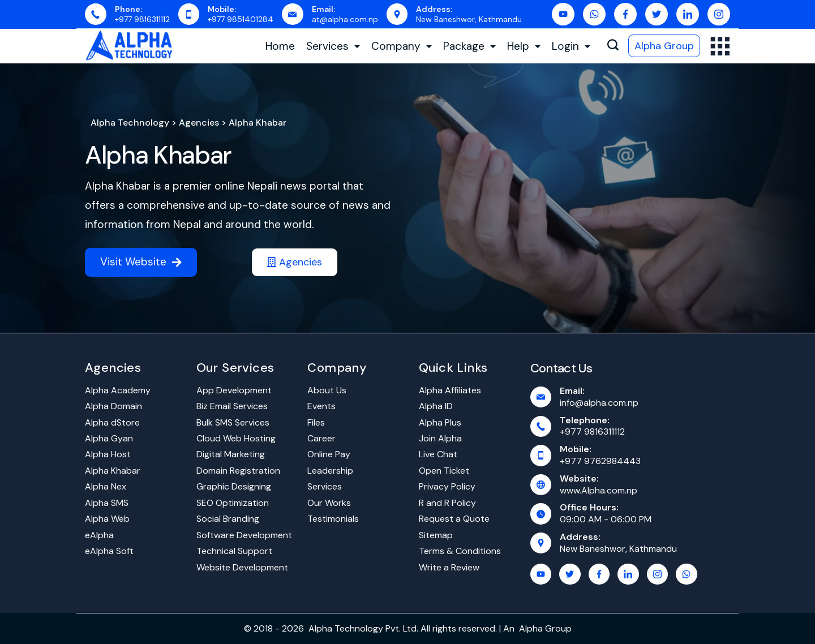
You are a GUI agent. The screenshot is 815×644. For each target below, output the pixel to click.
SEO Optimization (233, 503)
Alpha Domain (113, 406)
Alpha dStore (112, 422)
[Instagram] (719, 14)
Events (321, 406)
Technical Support (234, 551)
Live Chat (438, 454)
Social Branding (228, 519)
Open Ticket (444, 471)
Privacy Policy (447, 486)
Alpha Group (664, 46)
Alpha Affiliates (450, 390)
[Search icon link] (613, 46)
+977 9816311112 (142, 19)
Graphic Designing (234, 486)
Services (333, 46)
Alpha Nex (106, 486)
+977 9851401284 (241, 19)
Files (316, 422)
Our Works (329, 503)
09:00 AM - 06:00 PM (606, 519)
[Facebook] (625, 14)
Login (571, 46)
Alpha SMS (107, 503)
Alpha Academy (118, 390)
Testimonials (333, 519)
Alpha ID (436, 406)
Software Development (244, 535)
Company (402, 46)
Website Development (242, 567)
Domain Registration (238, 471)
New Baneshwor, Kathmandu (469, 19)
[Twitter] (657, 14)
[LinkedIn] (688, 14)
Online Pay (329, 454)
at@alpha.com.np (345, 19)
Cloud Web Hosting (236, 438)
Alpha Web (107, 519)
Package (469, 46)
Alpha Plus (440, 422)
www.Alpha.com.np (599, 490)
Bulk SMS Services (233, 422)
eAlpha (99, 535)
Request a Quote (454, 519)
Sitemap (436, 535)
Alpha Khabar (158, 155)
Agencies (199, 123)
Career (321, 438)
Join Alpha (440, 438)
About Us (327, 390)
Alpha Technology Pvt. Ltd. (363, 628)
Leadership (330, 471)
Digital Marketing (231, 454)
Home (280, 46)
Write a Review (449, 567)
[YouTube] (563, 14)
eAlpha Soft (109, 551)
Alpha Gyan (109, 438)
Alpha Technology (130, 123)
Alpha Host (108, 454)
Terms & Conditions (460, 551)
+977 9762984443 (600, 461)
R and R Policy (447, 503)
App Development (234, 390)
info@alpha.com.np (599, 403)
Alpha (531, 628)
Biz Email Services (232, 406)
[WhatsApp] (594, 14)
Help (524, 46)
